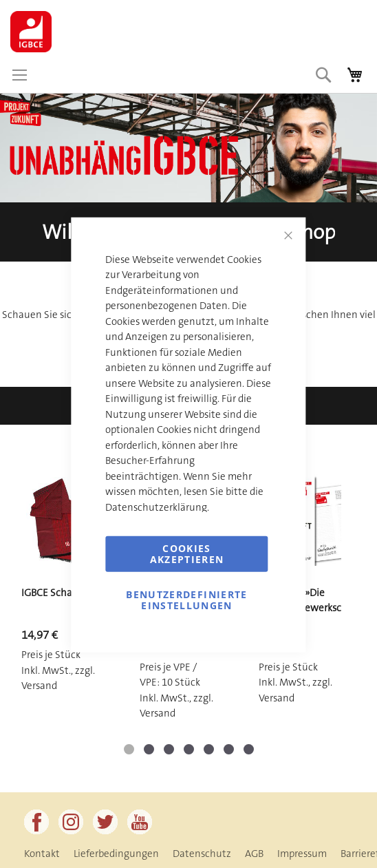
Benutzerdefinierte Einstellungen (186, 600)
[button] (129, 749)
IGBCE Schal (48, 593)
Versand (39, 686)
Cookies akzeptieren (187, 554)
